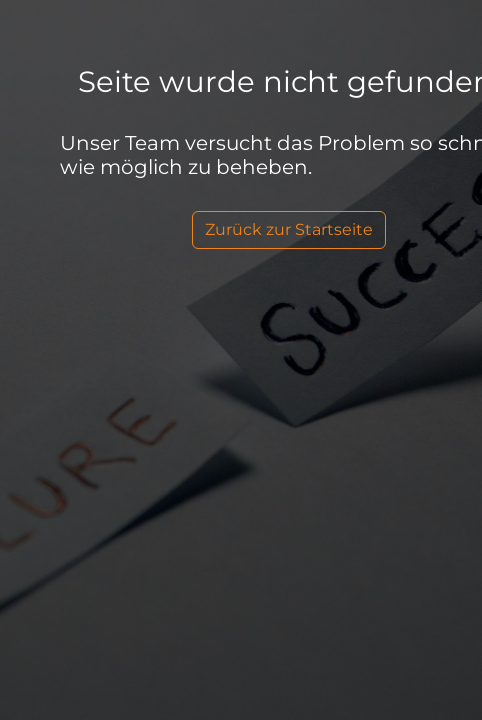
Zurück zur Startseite (289, 229)
